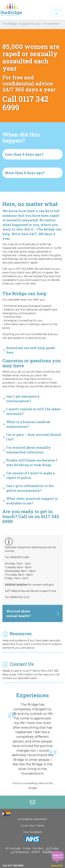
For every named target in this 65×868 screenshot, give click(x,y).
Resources (17, 634)
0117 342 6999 (16, 866)
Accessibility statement (32, 819)
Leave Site (57, 866)
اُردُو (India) (52, 848)
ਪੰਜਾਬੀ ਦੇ (36, 852)
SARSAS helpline (16, 584)
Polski (27, 848)
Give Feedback (32, 832)
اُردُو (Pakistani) (20, 852)
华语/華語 (48, 852)
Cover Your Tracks (32, 826)
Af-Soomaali (13, 848)
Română (38, 848)
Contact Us (18, 664)
